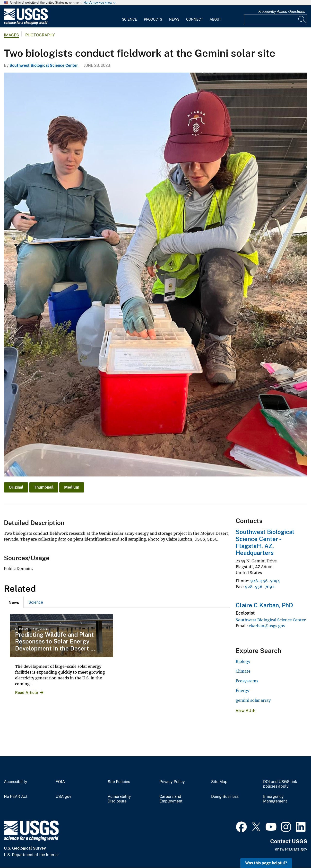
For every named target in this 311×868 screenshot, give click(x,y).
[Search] (302, 19)
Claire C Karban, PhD (264, 605)
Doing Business (225, 797)
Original (16, 487)
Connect (194, 19)
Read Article (26, 693)
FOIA (60, 782)
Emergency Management (275, 799)
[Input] (276, 19)
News (174, 19)
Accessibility (16, 782)
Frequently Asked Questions (282, 12)
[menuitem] (130, 17)
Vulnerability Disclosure (119, 799)
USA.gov (63, 797)
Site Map (219, 782)
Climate (243, 671)
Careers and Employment (171, 799)
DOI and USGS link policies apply (280, 784)
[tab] (14, 602)
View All (245, 711)
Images (11, 35)
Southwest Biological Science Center (44, 65)
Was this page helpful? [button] (266, 863)
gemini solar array (253, 700)
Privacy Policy (172, 782)
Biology (243, 661)
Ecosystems (247, 681)
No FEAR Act (16, 797)
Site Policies (119, 782)
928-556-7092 (260, 587)
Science (130, 19)
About (215, 19)
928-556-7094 (265, 581)
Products (153, 19)
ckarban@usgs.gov (267, 626)
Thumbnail (44, 487)
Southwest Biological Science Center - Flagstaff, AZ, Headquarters (265, 542)
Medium (72, 487)
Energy (242, 691)
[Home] (26, 23)
